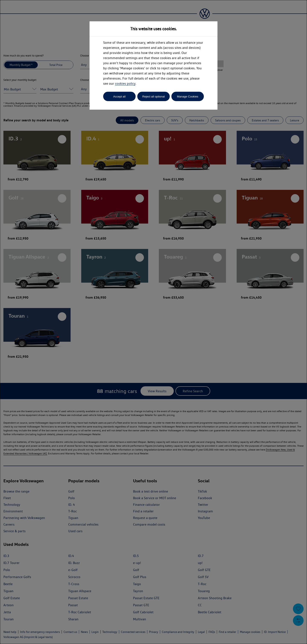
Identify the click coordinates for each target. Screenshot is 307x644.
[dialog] (153, 322)
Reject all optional (153, 97)
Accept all (119, 97)
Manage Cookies (188, 97)
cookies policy (125, 84)
